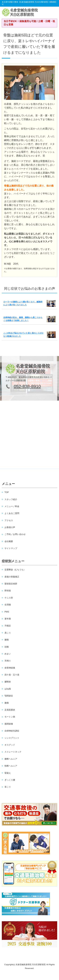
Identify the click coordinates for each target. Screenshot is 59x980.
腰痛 (7, 640)
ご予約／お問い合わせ (15, 534)
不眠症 (8, 626)
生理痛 (8, 605)
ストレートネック (13, 752)
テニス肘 (9, 598)
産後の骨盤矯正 (12, 577)
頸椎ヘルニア (11, 766)
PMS (7, 612)
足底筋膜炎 (10, 710)
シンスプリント (12, 738)
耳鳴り (8, 661)
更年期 (8, 619)
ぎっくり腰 (10, 780)
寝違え (8, 773)
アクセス (9, 520)
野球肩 (8, 591)
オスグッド (10, 745)
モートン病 (10, 717)
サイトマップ (11, 548)
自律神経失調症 (12, 731)
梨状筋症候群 (11, 584)
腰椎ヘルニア (11, 759)
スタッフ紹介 (11, 499)
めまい (8, 654)
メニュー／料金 (12, 506)
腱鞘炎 (8, 682)
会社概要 (9, 541)
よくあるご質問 (12, 513)
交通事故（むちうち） (15, 570)
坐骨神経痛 (10, 668)
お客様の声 (10, 527)
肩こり (8, 633)
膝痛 (7, 703)
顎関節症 (9, 696)
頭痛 (7, 647)
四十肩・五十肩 (12, 675)
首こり (8, 787)
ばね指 (8, 689)
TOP (7, 492)
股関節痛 (9, 724)
